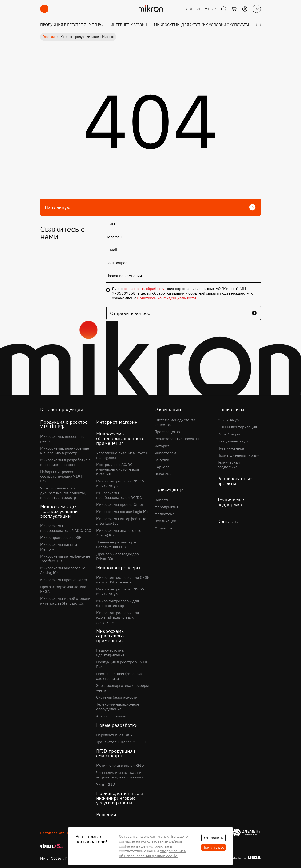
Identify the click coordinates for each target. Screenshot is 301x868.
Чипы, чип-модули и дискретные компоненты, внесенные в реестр (63, 493)
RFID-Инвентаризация (237, 427)
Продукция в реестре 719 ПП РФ (72, 25)
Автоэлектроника (112, 716)
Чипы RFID (106, 784)
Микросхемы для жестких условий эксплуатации (205, 25)
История (162, 446)
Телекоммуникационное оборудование (118, 707)
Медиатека (164, 514)
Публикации (165, 521)
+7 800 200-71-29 (199, 9)
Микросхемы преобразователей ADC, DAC (66, 528)
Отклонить (214, 838)
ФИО (111, 224)
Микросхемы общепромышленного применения (120, 438)
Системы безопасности (117, 697)
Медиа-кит (164, 528)
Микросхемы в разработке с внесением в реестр (65, 462)
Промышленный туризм (238, 455)
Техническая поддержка (229, 465)
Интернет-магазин (129, 25)
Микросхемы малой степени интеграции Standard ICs (65, 601)
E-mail (112, 250)
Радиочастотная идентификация (111, 653)
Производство (167, 432)
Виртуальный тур (232, 441)
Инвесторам (165, 453)
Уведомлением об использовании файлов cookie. (153, 853)
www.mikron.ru (156, 836)
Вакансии (163, 474)
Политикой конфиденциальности (166, 298)
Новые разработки (117, 725)
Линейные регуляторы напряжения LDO (116, 544)
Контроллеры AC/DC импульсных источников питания (118, 469)
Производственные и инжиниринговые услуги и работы (120, 798)
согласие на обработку (144, 289)
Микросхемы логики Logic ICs (122, 512)
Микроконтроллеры (118, 568)
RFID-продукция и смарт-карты (116, 753)
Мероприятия (166, 507)
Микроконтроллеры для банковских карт (118, 603)
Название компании (124, 276)
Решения (106, 814)
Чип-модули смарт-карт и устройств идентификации (120, 775)
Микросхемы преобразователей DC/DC (119, 495)
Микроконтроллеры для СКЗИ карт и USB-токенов (123, 580)
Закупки (162, 460)
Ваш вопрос (117, 263)
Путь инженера (231, 448)
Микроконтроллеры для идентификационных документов (118, 617)
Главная (49, 37)
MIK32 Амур (228, 420)
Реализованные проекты (177, 439)
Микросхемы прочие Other (64, 580)
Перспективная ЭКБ (114, 735)
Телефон (114, 237)
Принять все (213, 847)
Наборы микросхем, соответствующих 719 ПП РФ (63, 476)
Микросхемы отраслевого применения (110, 636)
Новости (162, 500)
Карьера (162, 467)
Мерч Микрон (229, 434)
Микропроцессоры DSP (61, 537)
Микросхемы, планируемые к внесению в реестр (65, 450)
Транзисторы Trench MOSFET (121, 742)
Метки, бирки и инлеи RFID (120, 765)
